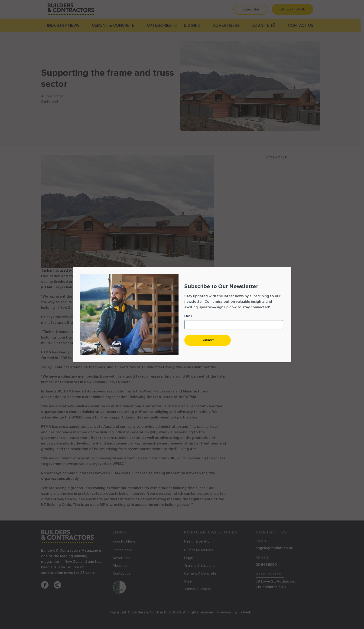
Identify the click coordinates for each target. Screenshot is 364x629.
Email (188, 316)
